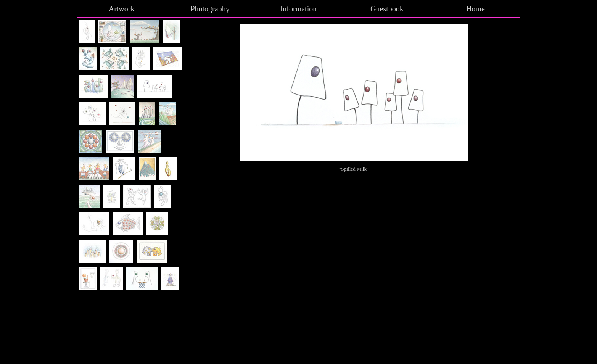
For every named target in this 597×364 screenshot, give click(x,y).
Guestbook (387, 9)
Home (476, 9)
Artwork (122, 9)
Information (299, 9)
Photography (210, 9)
